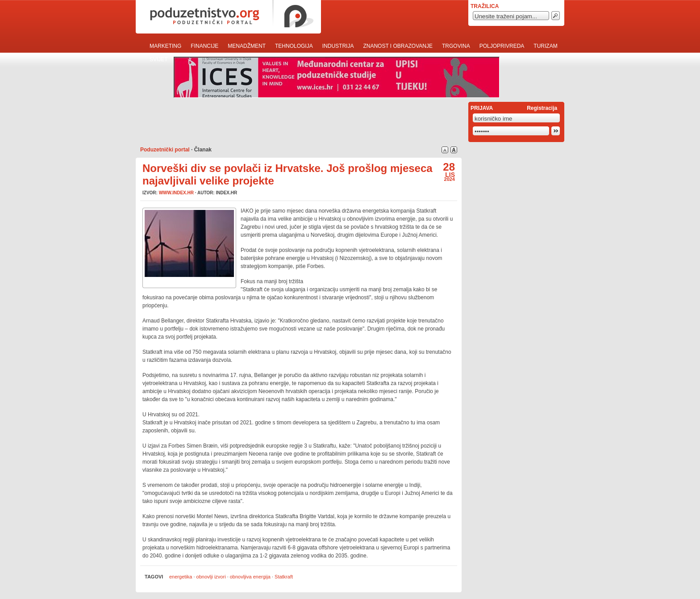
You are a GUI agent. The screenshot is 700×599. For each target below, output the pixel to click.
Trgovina (456, 46)
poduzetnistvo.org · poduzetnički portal (228, 17)
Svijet (159, 59)
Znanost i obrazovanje (398, 46)
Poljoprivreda (502, 46)
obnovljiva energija (250, 577)
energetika (181, 577)
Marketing (165, 46)
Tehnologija (294, 46)
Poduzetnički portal (165, 150)
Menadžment (247, 46)
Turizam (545, 46)
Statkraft (284, 577)
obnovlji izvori (211, 577)
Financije (204, 46)
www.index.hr (176, 193)
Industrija (338, 46)
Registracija (542, 108)
